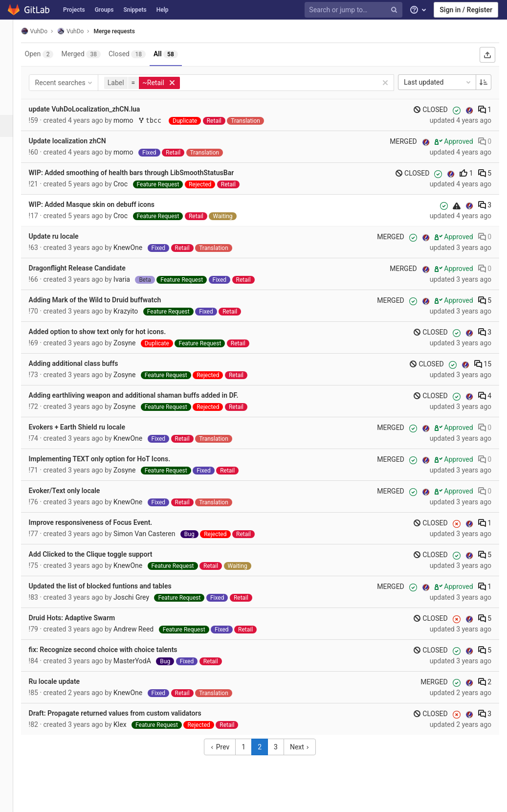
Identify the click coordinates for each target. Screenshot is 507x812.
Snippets (135, 10)
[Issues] (12, 104)
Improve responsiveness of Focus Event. (102, 522)
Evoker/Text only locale (76, 491)
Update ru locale (65, 236)
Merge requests (126, 31)
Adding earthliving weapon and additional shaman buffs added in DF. (145, 395)
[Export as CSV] (487, 55)
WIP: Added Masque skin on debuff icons (103, 204)
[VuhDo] (12, 34)
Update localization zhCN (79, 141)
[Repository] (12, 82)
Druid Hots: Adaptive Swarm (83, 618)
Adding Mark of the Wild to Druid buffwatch (106, 300)
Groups (104, 10)
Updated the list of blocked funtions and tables (111, 586)
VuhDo (45, 31)
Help (163, 10)
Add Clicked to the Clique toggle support (102, 554)
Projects (74, 10)
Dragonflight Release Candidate (88, 268)
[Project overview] (12, 60)
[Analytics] (12, 170)
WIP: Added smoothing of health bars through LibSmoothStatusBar (143, 173)
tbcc (163, 121)
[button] (12, 800)
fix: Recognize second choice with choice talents (114, 650)
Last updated (438, 82)
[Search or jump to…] (355, 10)
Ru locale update (66, 681)
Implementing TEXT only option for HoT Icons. (111, 459)
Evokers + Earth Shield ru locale (88, 427)
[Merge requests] (13, 126)
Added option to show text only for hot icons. (109, 332)
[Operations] (12, 148)
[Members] (12, 214)
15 (483, 364)
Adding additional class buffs (85, 363)
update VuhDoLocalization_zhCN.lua (96, 109)
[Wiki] (12, 192)
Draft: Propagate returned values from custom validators (126, 713)
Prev (226, 747)
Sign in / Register (466, 10)
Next (306, 747)
